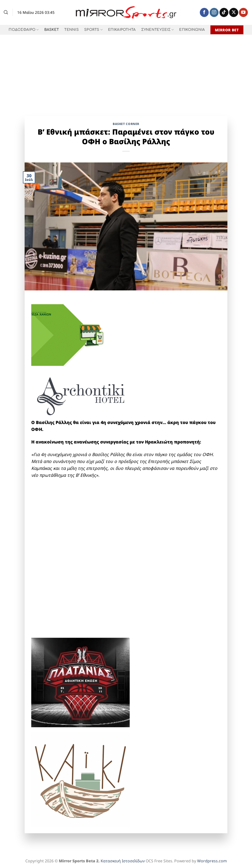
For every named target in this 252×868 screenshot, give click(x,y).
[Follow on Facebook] (204, 12)
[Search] (6, 12)
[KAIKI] (80, 779)
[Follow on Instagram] (214, 12)
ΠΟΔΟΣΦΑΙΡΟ (24, 30)
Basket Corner (126, 124)
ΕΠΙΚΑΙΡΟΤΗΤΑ (122, 30)
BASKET (52, 30)
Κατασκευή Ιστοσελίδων (123, 861)
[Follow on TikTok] (224, 12)
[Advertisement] (126, 72)
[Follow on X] (234, 12)
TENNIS (71, 30)
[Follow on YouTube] (243, 12)
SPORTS (93, 30)
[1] (80, 682)
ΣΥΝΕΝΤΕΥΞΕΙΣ (158, 30)
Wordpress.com (212, 861)
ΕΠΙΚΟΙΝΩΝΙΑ (192, 30)
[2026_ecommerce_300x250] (68, 335)
